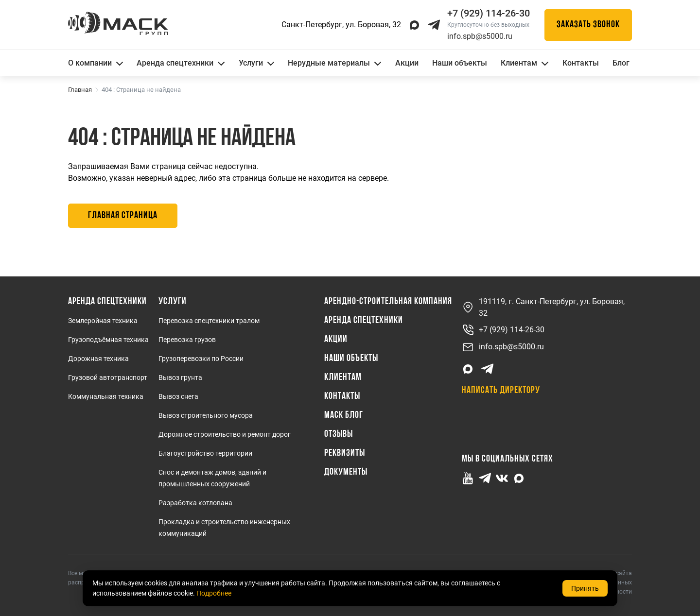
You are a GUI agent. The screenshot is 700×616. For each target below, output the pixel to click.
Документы (346, 472)
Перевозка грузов (187, 340)
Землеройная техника (103, 321)
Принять (585, 588)
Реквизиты (345, 453)
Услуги (256, 63)
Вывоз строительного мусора (206, 415)
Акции (407, 63)
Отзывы (339, 434)
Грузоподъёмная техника (108, 340)
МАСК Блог (344, 415)
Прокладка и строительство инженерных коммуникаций (224, 528)
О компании (96, 63)
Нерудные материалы (334, 63)
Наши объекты (460, 63)
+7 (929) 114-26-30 (503, 330)
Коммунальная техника (106, 396)
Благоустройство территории (205, 453)
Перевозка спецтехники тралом (209, 321)
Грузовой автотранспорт (108, 377)
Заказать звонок (588, 25)
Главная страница (123, 216)
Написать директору (501, 391)
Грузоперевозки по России (201, 359)
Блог (621, 63)
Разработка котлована (195, 503)
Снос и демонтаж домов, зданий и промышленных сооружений (212, 478)
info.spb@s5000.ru (480, 36)
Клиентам (525, 63)
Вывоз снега (178, 396)
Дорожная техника (98, 359)
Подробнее (214, 593)
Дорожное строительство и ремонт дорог (225, 434)
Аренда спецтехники (181, 63)
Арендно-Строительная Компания (388, 302)
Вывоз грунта (180, 377)
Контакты (581, 63)
